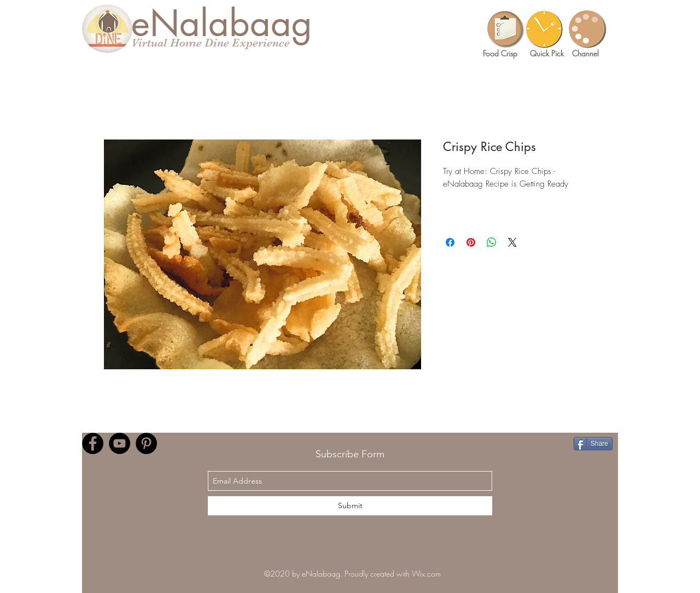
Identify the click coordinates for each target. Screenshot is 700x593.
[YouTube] (119, 443)
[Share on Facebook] (450, 242)
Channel (585, 53)
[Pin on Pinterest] (471, 242)
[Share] (593, 444)
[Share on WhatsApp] (492, 242)
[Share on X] (512, 242)
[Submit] (350, 506)
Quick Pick (547, 53)
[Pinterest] (146, 443)
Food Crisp (500, 53)
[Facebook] (93, 443)
